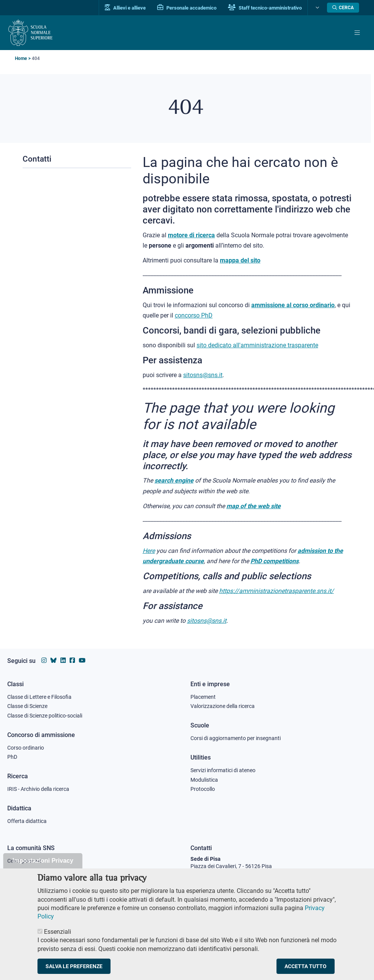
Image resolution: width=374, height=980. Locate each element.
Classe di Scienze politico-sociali (45, 715)
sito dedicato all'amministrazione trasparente (257, 345)
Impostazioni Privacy (43, 870)
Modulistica (204, 779)
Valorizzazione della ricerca (223, 706)
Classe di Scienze (27, 706)
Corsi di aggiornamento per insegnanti (236, 738)
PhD (12, 756)
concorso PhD (194, 315)
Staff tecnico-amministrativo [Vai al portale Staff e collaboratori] (265, 7)
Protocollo (203, 789)
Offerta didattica (27, 821)
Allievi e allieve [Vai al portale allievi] (125, 7)
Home (21, 58)
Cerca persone (24, 860)
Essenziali (58, 941)
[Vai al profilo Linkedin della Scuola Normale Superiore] (62, 660)
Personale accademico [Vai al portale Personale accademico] (187, 7)
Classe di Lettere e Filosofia (39, 696)
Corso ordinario (26, 747)
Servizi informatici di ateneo (223, 770)
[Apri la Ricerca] (343, 8)
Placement (203, 696)
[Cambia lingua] (316, 8)
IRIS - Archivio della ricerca (38, 789)
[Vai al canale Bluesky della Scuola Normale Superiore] (53, 660)
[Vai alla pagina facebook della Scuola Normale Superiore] (71, 660)
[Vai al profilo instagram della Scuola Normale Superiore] (44, 660)
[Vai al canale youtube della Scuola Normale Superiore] (80, 660)
